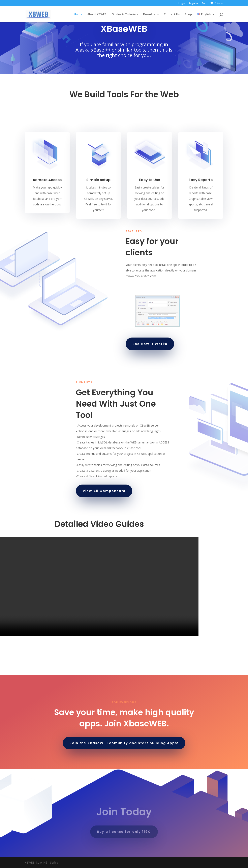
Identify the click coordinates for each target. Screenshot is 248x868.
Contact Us (172, 15)
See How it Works (150, 344)
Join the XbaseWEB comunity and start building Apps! (124, 743)
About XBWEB (97, 15)
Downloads (151, 15)
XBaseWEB (124, 29)
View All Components (104, 491)
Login (182, 3)
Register (193, 3)
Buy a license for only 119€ (124, 832)
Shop (188, 15)
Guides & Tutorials (125, 15)
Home (78, 15)
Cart (204, 3)
